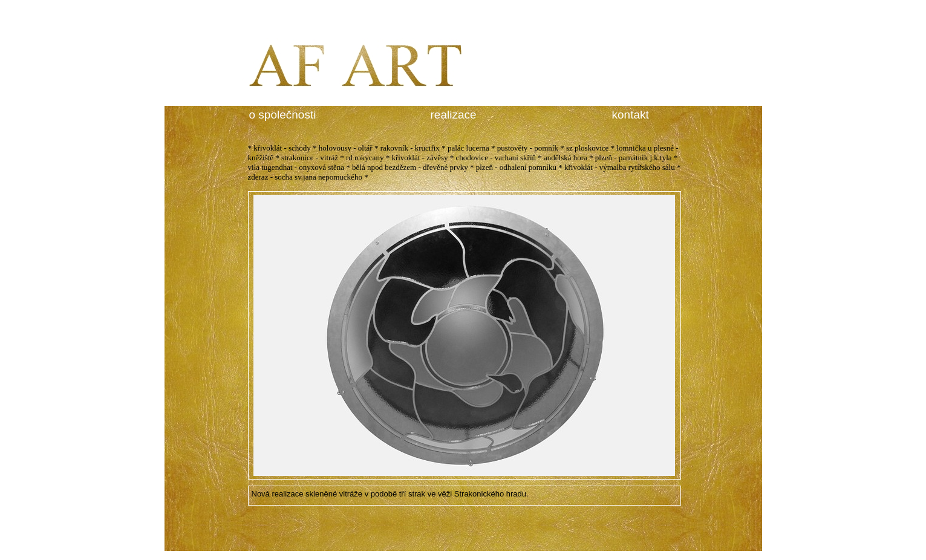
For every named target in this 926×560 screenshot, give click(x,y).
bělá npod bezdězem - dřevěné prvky (410, 167)
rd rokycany (365, 158)
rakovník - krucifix (410, 148)
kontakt (631, 115)
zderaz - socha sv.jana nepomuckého (305, 177)
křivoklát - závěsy (419, 158)
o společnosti (283, 115)
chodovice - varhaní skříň (496, 158)
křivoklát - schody (282, 148)
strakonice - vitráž (310, 158)
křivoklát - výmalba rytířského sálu (620, 167)
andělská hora (566, 158)
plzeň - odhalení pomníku (516, 167)
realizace (454, 115)
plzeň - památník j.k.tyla (634, 158)
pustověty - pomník (528, 148)
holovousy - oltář (346, 148)
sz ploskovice (587, 148)
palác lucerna (468, 148)
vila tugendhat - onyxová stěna (296, 167)
